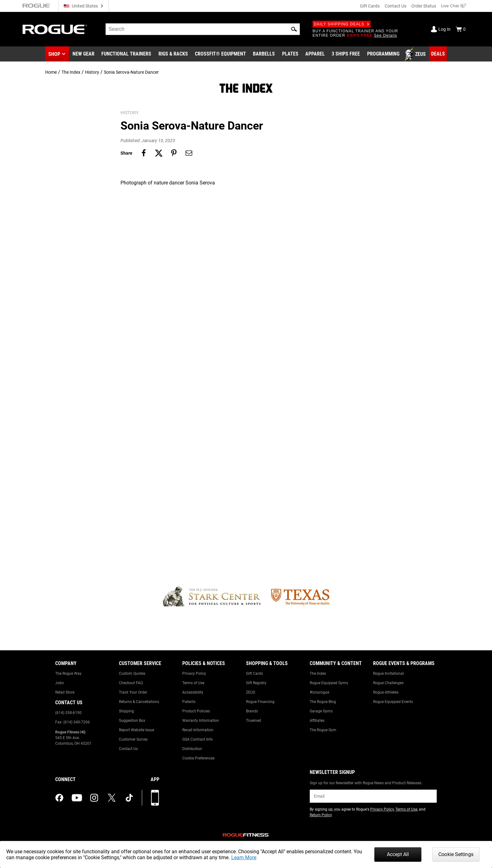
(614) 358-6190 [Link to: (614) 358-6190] (68, 713)
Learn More (244, 857)
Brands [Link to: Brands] (252, 711)
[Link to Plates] (290, 54)
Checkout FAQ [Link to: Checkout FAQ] (131, 683)
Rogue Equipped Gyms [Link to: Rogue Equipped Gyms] (329, 683)
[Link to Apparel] (315, 54)
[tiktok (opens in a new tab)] (129, 798)
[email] (373, 796)
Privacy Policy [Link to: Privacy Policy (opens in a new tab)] (382, 809)
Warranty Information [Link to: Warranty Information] (201, 721)
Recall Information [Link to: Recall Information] (198, 730)
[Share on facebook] (144, 153)
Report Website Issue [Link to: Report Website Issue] (136, 730)
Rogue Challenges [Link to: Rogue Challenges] (388, 683)
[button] (294, 29)
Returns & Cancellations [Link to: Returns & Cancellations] (139, 702)
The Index (71, 72)
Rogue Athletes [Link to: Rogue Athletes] (386, 692)
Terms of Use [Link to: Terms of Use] (193, 683)
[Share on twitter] (159, 153)
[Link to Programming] (383, 54)
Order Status (424, 6)
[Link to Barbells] (264, 54)
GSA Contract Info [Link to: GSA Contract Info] (198, 739)
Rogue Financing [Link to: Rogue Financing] (260, 702)
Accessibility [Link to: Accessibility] (193, 692)
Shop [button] (54, 54)
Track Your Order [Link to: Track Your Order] (133, 692)
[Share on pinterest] (174, 153)
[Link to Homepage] (55, 29)
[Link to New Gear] (83, 54)
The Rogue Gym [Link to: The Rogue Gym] (323, 730)
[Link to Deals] (438, 54)
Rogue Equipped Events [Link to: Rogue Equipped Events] (393, 702)
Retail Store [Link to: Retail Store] (65, 692)
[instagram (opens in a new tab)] (94, 798)
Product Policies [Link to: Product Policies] (196, 711)
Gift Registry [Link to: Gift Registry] (256, 683)
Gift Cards (370, 6)
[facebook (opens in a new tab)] (59, 798)
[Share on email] (189, 153)
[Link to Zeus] (416, 54)
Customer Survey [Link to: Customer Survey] (133, 739)
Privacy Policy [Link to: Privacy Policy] (194, 674)
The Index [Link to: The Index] (318, 674)
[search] (203, 29)
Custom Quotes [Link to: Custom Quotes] (132, 674)
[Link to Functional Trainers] (126, 54)
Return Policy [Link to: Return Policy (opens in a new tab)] (321, 815)
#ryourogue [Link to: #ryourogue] (319, 692)
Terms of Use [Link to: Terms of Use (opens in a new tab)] (406, 809)
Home (51, 72)
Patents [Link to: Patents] (189, 702)
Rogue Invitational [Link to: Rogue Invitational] (388, 674)
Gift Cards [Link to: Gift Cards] (254, 674)
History (92, 72)
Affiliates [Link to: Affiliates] (317, 721)
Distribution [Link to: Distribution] (192, 749)
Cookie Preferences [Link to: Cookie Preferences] (198, 758)
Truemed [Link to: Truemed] (254, 721)
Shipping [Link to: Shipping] (126, 711)
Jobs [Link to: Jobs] (59, 683)
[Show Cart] (461, 29)
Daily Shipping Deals (342, 24)
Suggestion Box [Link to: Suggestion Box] (132, 721)
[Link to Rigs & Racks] (173, 54)
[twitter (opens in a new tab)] (112, 798)
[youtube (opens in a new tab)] (77, 798)
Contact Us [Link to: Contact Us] (128, 749)
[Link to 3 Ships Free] (346, 54)
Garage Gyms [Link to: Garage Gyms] (321, 711)
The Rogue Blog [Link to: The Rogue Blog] (323, 702)
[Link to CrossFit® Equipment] (220, 54)
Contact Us (396, 6)
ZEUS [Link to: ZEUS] (251, 692)
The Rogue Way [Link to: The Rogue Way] (68, 674)
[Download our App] (155, 798)
